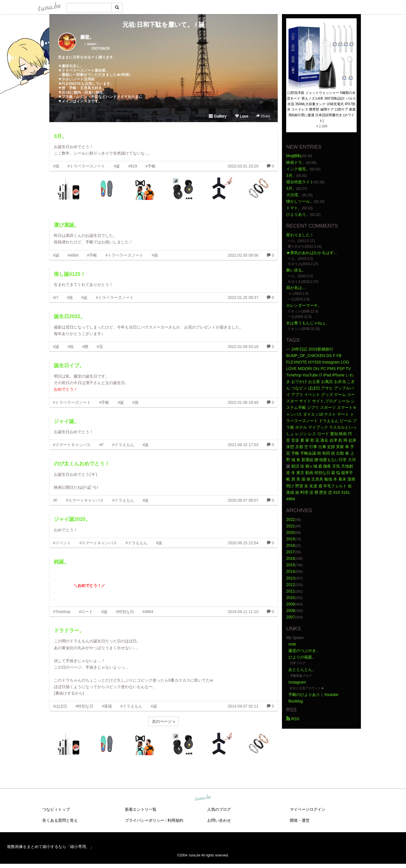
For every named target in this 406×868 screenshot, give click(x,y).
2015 (291, 565)
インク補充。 (298, 169)
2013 (291, 578)
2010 (291, 598)
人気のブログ (219, 809)
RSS (293, 719)
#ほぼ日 (60, 706)
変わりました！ (300, 235)
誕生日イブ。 (69, 365)
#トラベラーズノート (87, 166)
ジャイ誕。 (67, 421)
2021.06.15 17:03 (243, 445)
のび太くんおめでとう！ (82, 464)
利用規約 (175, 820)
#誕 (117, 166)
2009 (291, 604)
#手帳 (151, 166)
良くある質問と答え (60, 820)
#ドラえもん (123, 445)
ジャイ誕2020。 (72, 519)
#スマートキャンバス (72, 445)
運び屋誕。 (67, 225)
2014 (291, 571)
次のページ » (164, 721)
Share (263, 116)
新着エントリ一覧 (141, 809)
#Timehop (62, 612)
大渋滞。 (294, 195)
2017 (291, 552)
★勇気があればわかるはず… (312, 253)
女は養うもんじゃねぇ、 (308, 323)
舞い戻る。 (296, 270)
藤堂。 (87, 37)
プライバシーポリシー (145, 820)
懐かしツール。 (300, 201)
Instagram (297, 682)
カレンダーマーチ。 (304, 305)
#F (101, 445)
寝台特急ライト (300, 182)
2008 (291, 611)
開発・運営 (300, 820)
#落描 (107, 706)
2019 (291, 539)
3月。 (60, 136)
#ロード (86, 612)
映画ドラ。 (296, 162)
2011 (291, 591)
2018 (291, 545)
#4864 (73, 255)
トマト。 (294, 208)
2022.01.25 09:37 (243, 298)
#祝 (71, 347)
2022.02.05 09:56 (243, 255)
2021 (291, 526)
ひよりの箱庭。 (302, 657)
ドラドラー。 (69, 631)
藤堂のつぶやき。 (304, 651)
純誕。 (61, 562)
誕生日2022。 (70, 316)
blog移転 (294, 156)
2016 (291, 558)
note (292, 644)
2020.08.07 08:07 (243, 500)
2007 (291, 617)
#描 (56, 166)
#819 (133, 166)
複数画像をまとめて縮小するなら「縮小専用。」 (50, 847)
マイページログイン (308, 809)
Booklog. (296, 701)
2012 (291, 585)
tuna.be (203, 798)
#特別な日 (125, 612)
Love (242, 116)
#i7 (56, 298)
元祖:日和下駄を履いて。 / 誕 (164, 25)
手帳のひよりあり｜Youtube (313, 695)
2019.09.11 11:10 (243, 612)
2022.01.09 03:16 (243, 347)
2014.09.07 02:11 (243, 706)
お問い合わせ (219, 820)
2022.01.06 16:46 (243, 402)
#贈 (85, 347)
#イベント (62, 543)
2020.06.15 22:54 (243, 543)
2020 (291, 532)
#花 (100, 347)
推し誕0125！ (70, 274)
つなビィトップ (56, 809)
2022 (291, 519)
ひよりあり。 (298, 214)
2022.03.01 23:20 (243, 166)
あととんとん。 (302, 669)
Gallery (218, 116)
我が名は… (296, 288)
